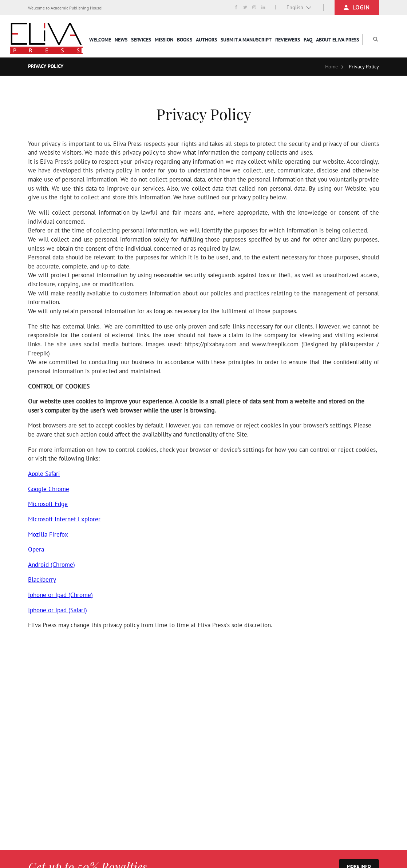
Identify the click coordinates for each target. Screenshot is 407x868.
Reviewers (288, 40)
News (121, 40)
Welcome (100, 40)
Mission (164, 40)
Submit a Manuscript (246, 40)
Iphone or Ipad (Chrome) (60, 595)
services (141, 40)
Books (185, 40)
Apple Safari (44, 474)
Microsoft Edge (48, 504)
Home (331, 67)
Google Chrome (49, 489)
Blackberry (42, 580)
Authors (206, 40)
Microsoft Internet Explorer (64, 519)
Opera (36, 549)
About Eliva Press (337, 40)
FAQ (308, 40)
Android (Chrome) (52, 565)
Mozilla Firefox (48, 534)
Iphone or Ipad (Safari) (58, 610)
